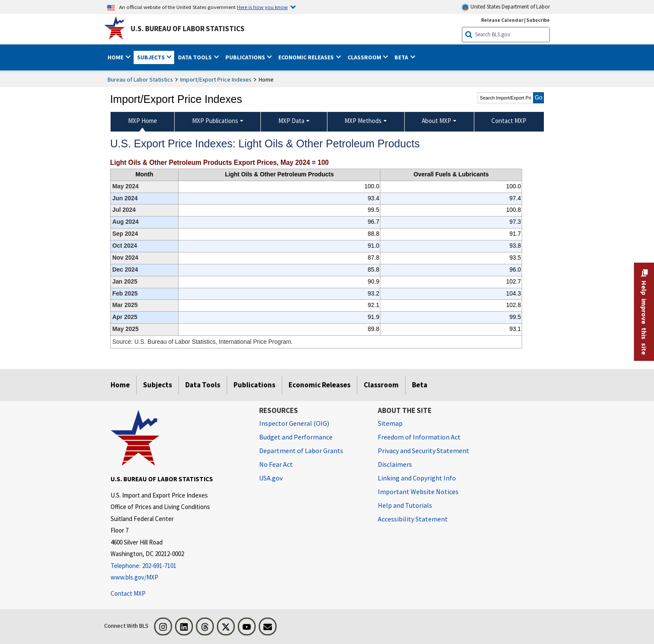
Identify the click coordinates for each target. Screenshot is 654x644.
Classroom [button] (365, 57)
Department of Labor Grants (301, 451)
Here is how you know (262, 7)
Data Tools (203, 385)
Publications (254, 385)
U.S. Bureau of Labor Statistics (188, 29)
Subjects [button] (152, 57)
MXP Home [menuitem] (143, 121)
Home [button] (116, 57)
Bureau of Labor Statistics (140, 79)
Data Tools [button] (196, 57)
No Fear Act (276, 464)
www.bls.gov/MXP (134, 577)
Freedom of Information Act (419, 437)
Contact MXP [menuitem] (509, 121)
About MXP (436, 121)
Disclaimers (395, 464)
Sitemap (390, 423)
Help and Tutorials (405, 505)
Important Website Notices (418, 492)
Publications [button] (246, 57)
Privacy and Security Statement (423, 451)
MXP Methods (363, 121)
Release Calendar (502, 20)
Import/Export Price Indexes (216, 79)
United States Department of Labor (506, 7)
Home (120, 385)
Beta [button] (402, 57)
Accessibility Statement (413, 519)
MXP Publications (215, 121)
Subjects (158, 385)
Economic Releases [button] (307, 57)
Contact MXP (128, 593)
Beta (420, 385)
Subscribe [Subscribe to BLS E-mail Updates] (538, 20)
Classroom (381, 385)
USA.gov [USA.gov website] (271, 478)
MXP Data (291, 121)
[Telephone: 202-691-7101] (178, 566)
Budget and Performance (296, 437)
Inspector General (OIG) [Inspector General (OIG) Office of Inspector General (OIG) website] (294, 423)
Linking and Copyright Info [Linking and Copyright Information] (417, 478)
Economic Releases (320, 385)
